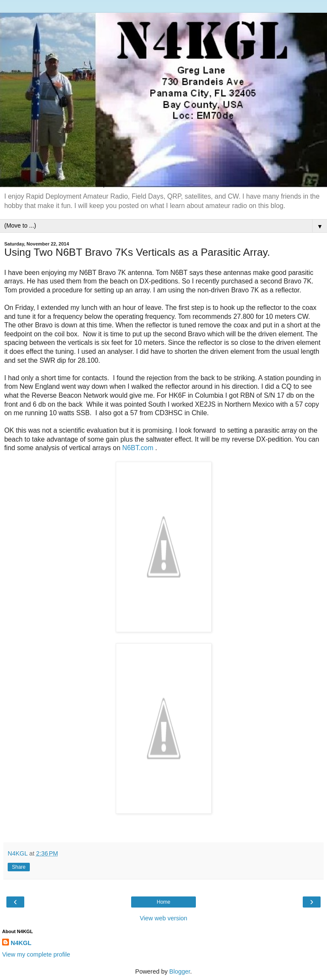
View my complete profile (36, 954)
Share (19, 867)
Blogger (180, 971)
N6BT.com (138, 448)
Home (163, 902)
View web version (163, 918)
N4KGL (21, 943)
